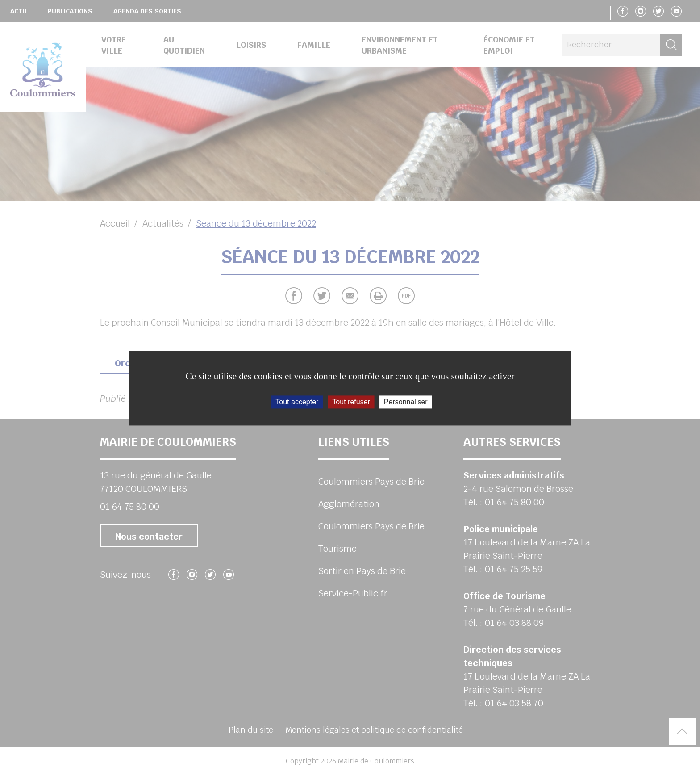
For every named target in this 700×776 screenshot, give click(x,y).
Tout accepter (297, 402)
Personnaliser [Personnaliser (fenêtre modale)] (406, 402)
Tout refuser (351, 402)
